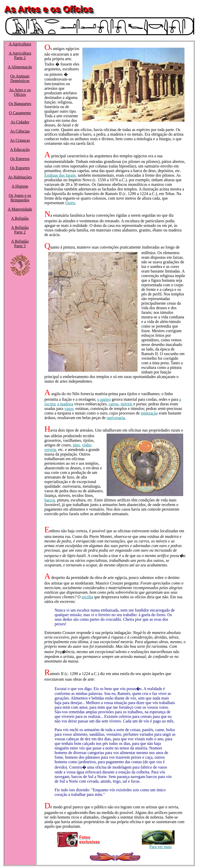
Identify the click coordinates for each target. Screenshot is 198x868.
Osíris (70, 203)
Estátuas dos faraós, (61, 175)
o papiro (104, 399)
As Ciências (20, 131)
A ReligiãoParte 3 (20, 244)
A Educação (20, 150)
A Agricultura (20, 44)
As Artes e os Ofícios (20, 92)
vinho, (87, 445)
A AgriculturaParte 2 (20, 55)
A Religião (20, 218)
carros (113, 404)
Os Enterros (20, 159)
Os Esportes (20, 168)
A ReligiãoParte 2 (20, 230)
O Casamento (20, 113)
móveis (127, 404)
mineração (149, 413)
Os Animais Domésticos (20, 78)
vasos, (69, 409)
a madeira (65, 404)
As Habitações (20, 177)
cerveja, (51, 450)
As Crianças (20, 140)
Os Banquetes (20, 104)
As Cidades (20, 122)
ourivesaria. (116, 418)
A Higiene (20, 186)
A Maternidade (20, 209)
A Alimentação (20, 67)
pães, (77, 445)
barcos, (50, 500)
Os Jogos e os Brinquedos (20, 198)
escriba (87, 597)
